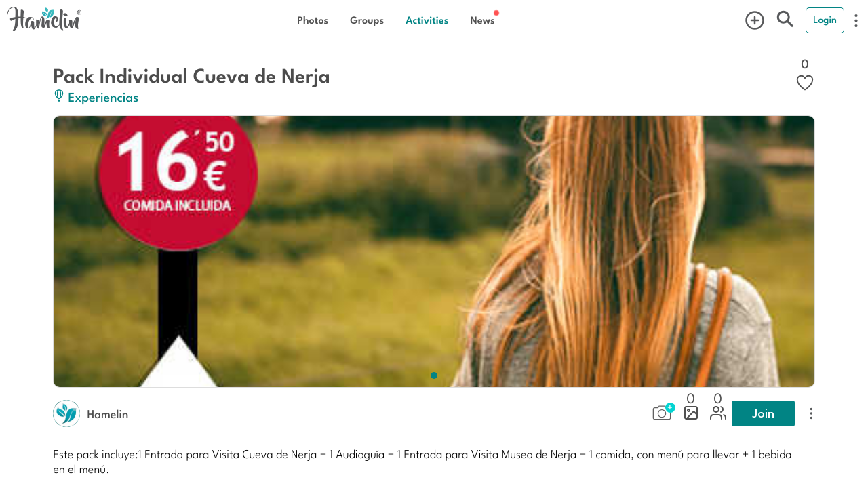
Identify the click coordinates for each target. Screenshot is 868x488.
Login (825, 20)
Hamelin (107, 413)
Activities (427, 20)
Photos (313, 20)
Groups (367, 20)
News (482, 20)
